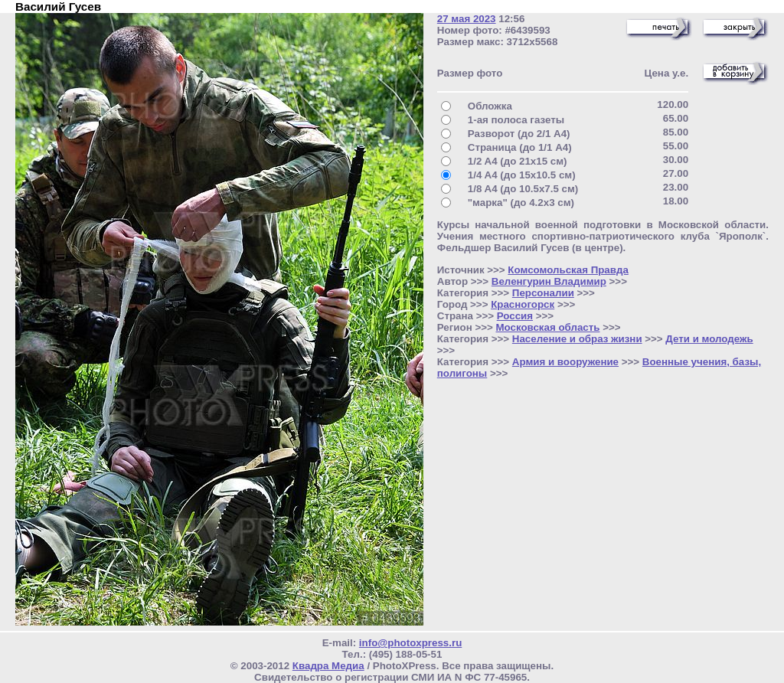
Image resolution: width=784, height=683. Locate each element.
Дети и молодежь (709, 339)
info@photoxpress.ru (410, 643)
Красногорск (523, 304)
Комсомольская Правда (568, 270)
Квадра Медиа (328, 666)
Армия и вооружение (565, 362)
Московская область (547, 327)
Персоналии (543, 293)
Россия (515, 316)
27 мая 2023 (467, 19)
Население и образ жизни (577, 339)
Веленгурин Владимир (549, 281)
